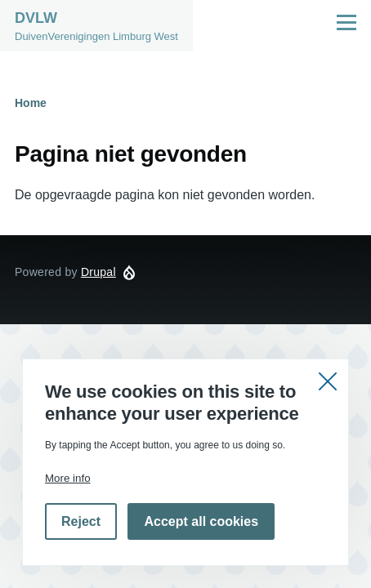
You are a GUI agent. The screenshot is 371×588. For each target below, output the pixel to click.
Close (328, 380)
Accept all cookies (201, 521)
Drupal (98, 272)
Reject (81, 521)
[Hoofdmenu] (346, 22)
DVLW (36, 18)
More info (68, 478)
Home (31, 103)
